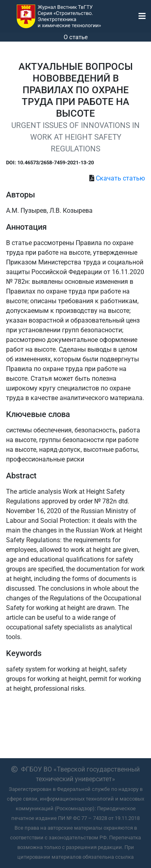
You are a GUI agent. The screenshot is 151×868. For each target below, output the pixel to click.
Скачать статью (120, 178)
